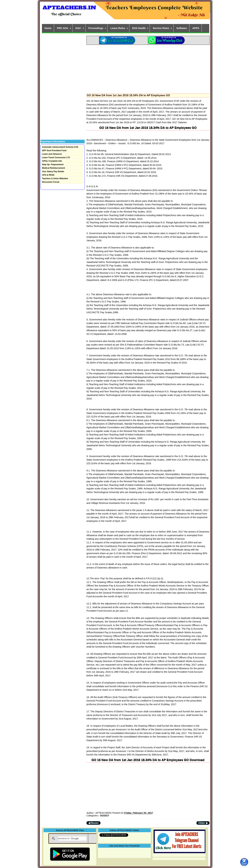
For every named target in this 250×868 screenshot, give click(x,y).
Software (182, 28)
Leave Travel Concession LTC (56, 158)
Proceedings (96, 28)
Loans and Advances (52, 154)
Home (48, 28)
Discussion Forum (51, 182)
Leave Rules (118, 28)
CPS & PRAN (48, 175)
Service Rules (161, 28)
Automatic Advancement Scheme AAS (60, 147)
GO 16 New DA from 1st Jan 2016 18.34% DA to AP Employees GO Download (148, 760)
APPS (196, 28)
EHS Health (139, 28)
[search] (72, 839)
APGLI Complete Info (52, 161)
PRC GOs (63, 28)
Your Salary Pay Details (53, 172)
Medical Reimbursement (54, 168)
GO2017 (104, 816)
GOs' (78, 28)
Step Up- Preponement (53, 165)
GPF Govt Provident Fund (54, 151)
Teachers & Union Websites (55, 178)
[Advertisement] (148, 68)
